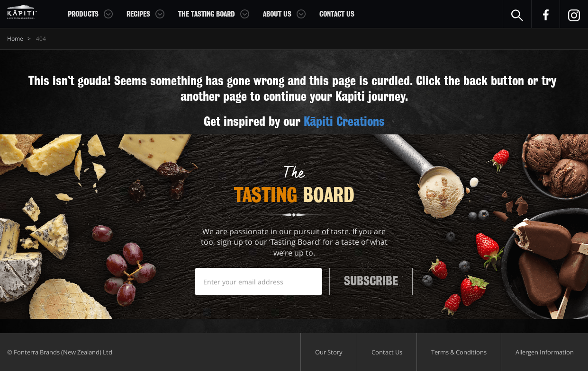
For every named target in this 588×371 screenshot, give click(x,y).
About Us (277, 14)
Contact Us (337, 14)
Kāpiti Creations (344, 122)
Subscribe (371, 281)
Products (83, 14)
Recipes (138, 14)
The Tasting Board (207, 14)
